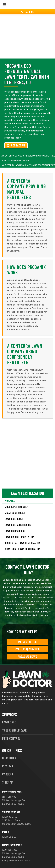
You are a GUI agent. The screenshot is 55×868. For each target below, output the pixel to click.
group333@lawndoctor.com (17, 860)
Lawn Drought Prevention (19, 537)
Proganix (10, 501)
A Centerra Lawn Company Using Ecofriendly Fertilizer (25, 354)
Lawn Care (9, 722)
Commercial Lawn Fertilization (22, 549)
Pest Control (11, 738)
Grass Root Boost (15, 513)
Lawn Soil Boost (14, 519)
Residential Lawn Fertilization (23, 543)
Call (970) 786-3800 (27, 649)
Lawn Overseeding (15, 531)
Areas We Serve (27, 657)
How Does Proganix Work (15, 160)
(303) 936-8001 (10, 797)
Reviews (8, 766)
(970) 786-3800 (10, 850)
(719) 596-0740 (10, 817)
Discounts (9, 758)
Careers (8, 774)
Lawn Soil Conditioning (18, 525)
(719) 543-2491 (10, 837)
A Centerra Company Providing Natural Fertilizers (26, 189)
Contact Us (16, 145)
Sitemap (7, 782)
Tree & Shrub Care (14, 730)
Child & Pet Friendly (16, 507)
